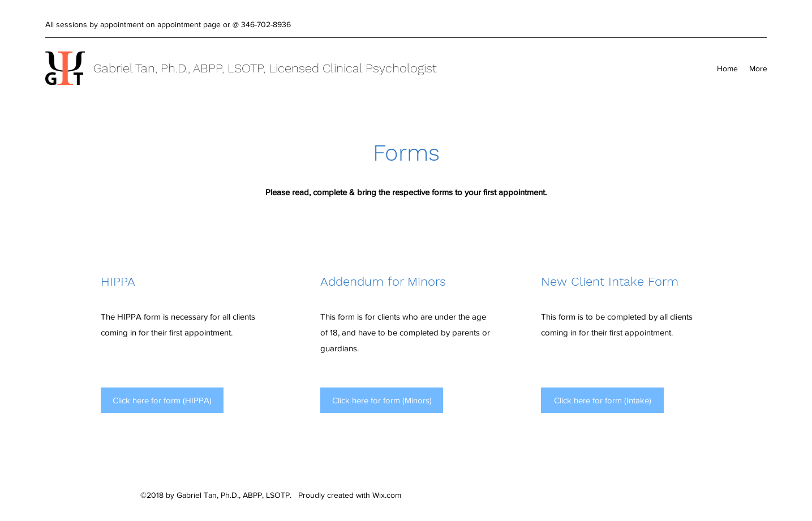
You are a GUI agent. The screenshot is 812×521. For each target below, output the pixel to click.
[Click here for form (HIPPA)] (162, 400)
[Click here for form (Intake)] (602, 400)
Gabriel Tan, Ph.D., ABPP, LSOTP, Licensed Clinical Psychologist (265, 68)
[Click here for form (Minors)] (382, 400)
